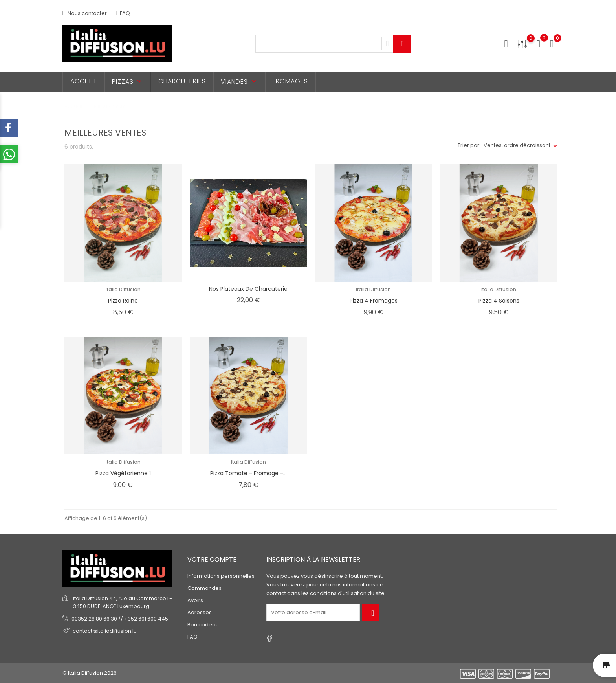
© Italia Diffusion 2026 (90, 673)
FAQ (122, 13)
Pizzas (128, 82)
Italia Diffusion (123, 289)
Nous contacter (85, 13)
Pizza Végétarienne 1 (123, 473)
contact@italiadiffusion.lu (105, 631)
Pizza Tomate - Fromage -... (248, 473)
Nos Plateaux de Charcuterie (248, 289)
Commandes (204, 588)
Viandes (239, 82)
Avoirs (195, 600)
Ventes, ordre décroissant (517, 145)
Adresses (200, 612)
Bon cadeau (203, 625)
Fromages (290, 81)
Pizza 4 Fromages (374, 301)
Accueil (84, 81)
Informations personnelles (221, 576)
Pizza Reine (123, 301)
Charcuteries (182, 81)
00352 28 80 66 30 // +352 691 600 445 (120, 619)
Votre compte (212, 559)
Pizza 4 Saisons (499, 301)
